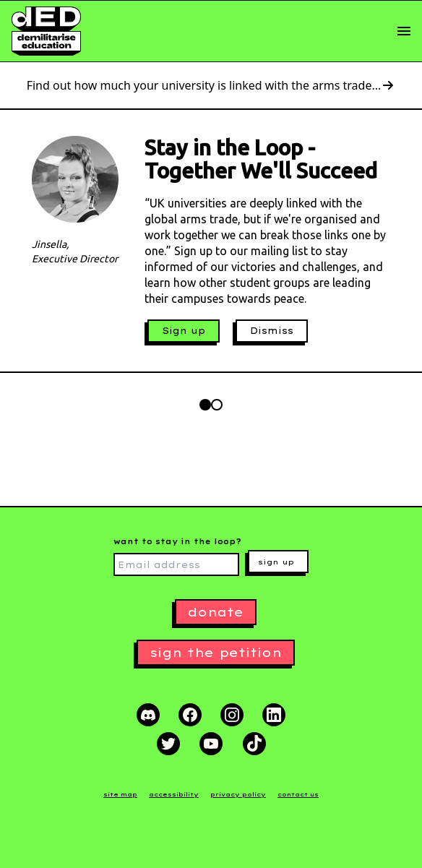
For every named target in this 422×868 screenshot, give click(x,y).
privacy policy (238, 794)
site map (120, 794)
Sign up (184, 331)
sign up (276, 562)
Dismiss (272, 331)
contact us (298, 794)
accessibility (174, 794)
